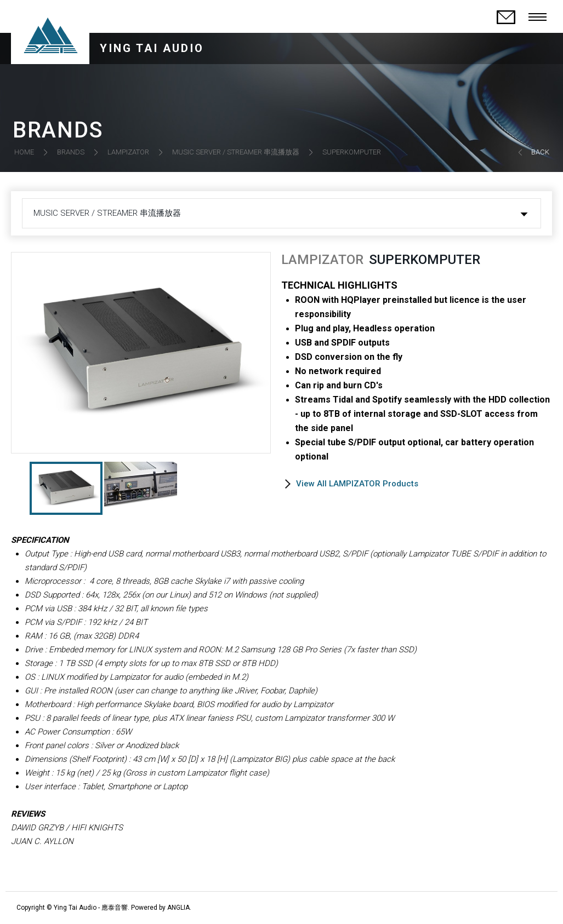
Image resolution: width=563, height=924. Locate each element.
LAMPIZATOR (128, 152)
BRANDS (71, 152)
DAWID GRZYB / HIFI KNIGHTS (67, 828)
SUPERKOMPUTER (352, 152)
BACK (540, 152)
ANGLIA (178, 908)
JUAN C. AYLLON (42, 841)
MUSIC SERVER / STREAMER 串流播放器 (236, 152)
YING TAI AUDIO (152, 48)
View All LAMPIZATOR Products (357, 484)
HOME (24, 152)
